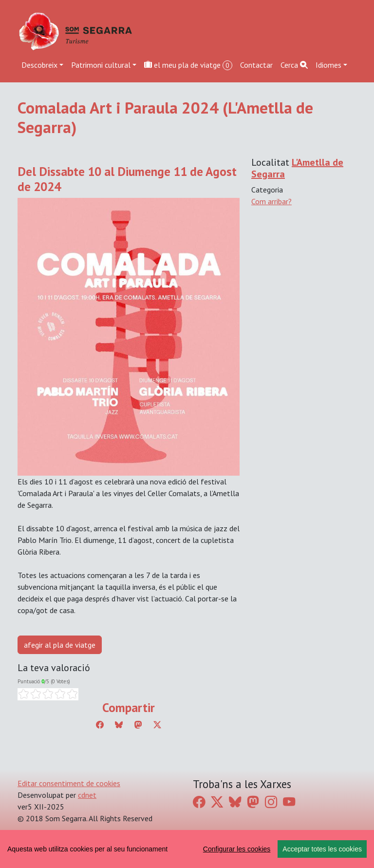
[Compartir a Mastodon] (138, 725)
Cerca (294, 65)
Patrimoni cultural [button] (101, 65)
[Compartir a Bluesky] (119, 725)
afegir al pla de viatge (60, 645)
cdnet (87, 795)
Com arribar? (271, 201)
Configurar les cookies (237, 849)
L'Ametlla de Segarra (297, 168)
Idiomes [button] (328, 65)
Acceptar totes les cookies (322, 849)
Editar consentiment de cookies (69, 783)
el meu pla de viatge (188, 65)
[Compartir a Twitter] (157, 725)
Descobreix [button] (39, 65)
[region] (187, 849)
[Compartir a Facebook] (100, 725)
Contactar (256, 65)
